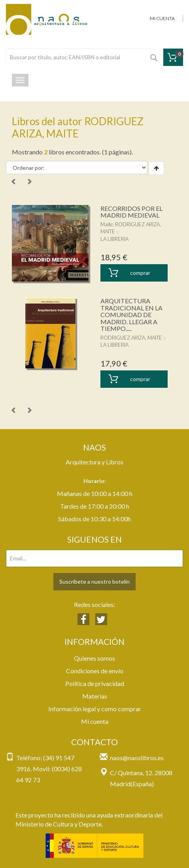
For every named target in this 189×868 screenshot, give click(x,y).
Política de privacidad (95, 683)
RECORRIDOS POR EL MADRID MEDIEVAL (131, 212)
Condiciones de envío (95, 671)
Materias (95, 696)
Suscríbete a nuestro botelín (94, 581)
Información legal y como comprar (95, 709)
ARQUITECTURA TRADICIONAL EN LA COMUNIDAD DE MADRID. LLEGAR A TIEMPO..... (131, 315)
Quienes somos (94, 658)
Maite (107, 224)
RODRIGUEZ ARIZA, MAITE (131, 338)
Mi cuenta (95, 721)
